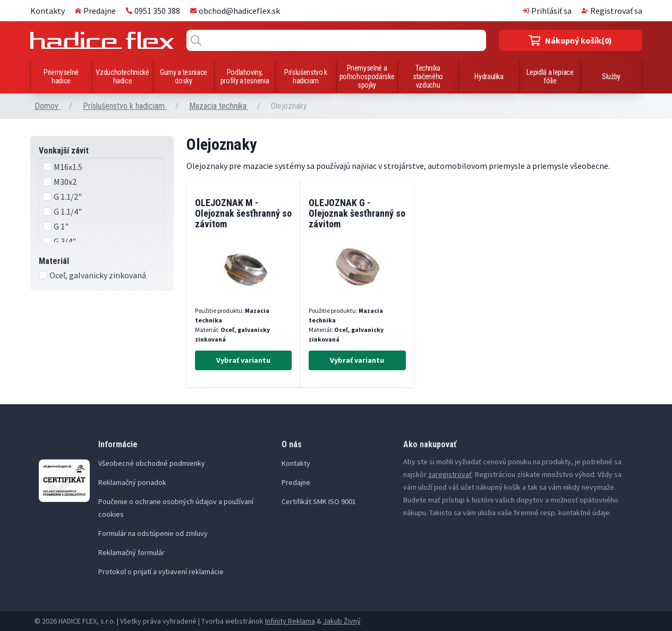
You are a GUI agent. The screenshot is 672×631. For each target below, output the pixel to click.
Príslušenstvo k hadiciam (306, 76)
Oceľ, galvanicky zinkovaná (98, 275)
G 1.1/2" (68, 197)
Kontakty (48, 11)
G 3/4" (65, 241)
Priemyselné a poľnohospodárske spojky (367, 76)
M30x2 (65, 182)
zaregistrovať (450, 474)
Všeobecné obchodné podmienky (152, 463)
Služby (611, 76)
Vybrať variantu (243, 360)
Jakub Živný (342, 621)
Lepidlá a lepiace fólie (550, 76)
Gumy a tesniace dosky (184, 76)
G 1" (61, 226)
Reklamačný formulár (131, 552)
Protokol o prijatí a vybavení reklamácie (161, 572)
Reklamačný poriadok (132, 482)
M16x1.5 (68, 167)
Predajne (95, 11)
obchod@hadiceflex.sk (235, 11)
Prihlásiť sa (547, 11)
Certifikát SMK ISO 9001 (319, 501)
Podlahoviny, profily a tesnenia (245, 76)
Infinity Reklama (290, 621)
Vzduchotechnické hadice (122, 76)
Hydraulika (489, 76)
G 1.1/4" (68, 211)
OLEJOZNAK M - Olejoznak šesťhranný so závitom (243, 213)
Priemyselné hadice (61, 76)
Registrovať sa (612, 11)
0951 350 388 (153, 11)
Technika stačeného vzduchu (428, 76)
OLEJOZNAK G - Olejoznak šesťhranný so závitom (357, 213)
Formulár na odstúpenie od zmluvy (153, 533)
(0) (570, 40)
